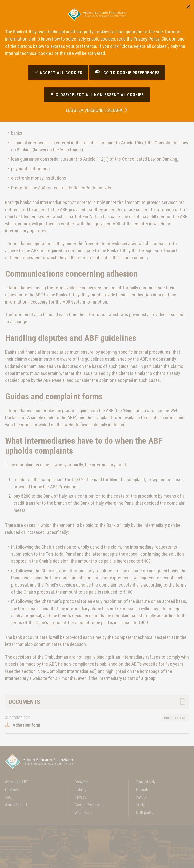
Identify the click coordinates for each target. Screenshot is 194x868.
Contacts (12, 790)
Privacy (80, 797)
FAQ (8, 797)
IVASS (141, 797)
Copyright (82, 782)
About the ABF (17, 782)
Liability (80, 790)
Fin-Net (142, 805)
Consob (142, 790)
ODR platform (147, 812)
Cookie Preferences (90, 805)
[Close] (188, 6)
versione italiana (97, 110)
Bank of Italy (146, 782)
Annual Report (16, 805)
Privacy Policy (147, 39)
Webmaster (84, 812)
